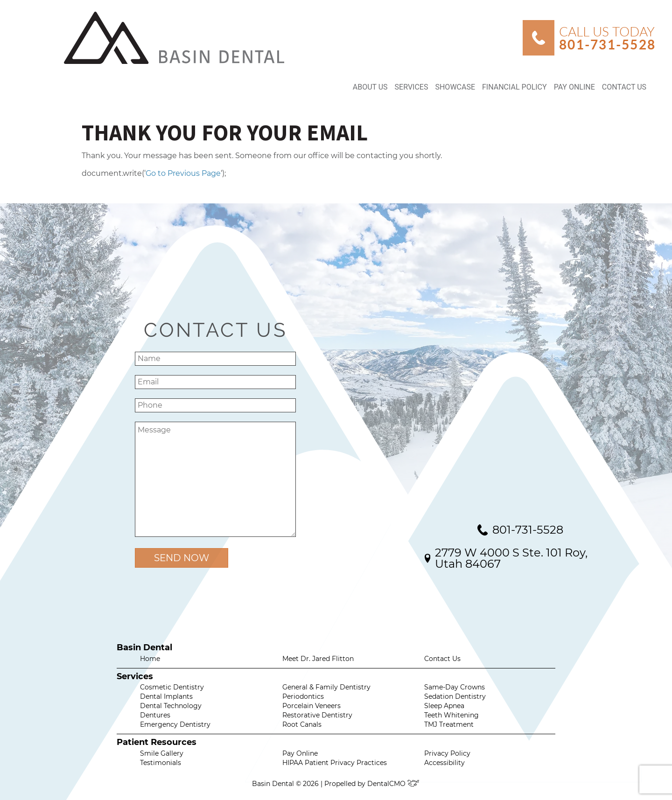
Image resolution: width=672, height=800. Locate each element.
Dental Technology (171, 706)
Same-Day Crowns (455, 687)
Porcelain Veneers (311, 706)
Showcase (455, 87)
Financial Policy (514, 87)
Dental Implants (166, 696)
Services (412, 87)
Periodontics (303, 696)
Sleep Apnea (444, 706)
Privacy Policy (447, 753)
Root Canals (302, 724)
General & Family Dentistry (326, 687)
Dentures (155, 715)
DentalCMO (394, 784)
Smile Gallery (162, 753)
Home (150, 659)
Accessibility (444, 763)
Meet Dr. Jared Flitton (318, 659)
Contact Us (624, 87)
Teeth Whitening (451, 715)
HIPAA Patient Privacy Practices (335, 763)
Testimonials (161, 763)
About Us (370, 87)
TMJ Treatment (449, 724)
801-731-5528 (528, 530)
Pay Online (574, 87)
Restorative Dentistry (317, 715)
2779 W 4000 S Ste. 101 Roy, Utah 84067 (511, 558)
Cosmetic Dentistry (172, 687)
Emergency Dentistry (175, 724)
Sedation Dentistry (455, 696)
